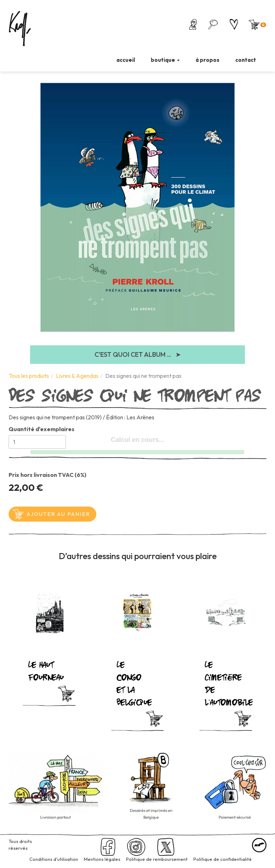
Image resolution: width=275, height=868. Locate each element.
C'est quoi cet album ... (138, 355)
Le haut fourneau (43, 670)
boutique (165, 60)
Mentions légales (102, 859)
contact (246, 60)
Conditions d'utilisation (54, 859)
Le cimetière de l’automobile (219, 682)
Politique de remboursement (157, 859)
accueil (126, 60)
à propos (208, 60)
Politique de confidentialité (223, 859)
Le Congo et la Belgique (131, 682)
